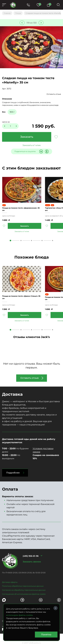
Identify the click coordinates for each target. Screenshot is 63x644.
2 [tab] (21, 241)
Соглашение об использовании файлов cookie (24, 594)
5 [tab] (53, 241)
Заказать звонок (32, 562)
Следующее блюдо (41, 23)
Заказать (27, 137)
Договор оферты (10, 582)
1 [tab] (10, 241)
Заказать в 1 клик (32, 145)
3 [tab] (31, 241)
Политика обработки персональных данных (23, 586)
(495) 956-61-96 (31, 556)
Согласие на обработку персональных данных (24, 590)
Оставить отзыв (54, 94)
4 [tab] (42, 241)
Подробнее (13, 473)
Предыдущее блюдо (22, 23)
